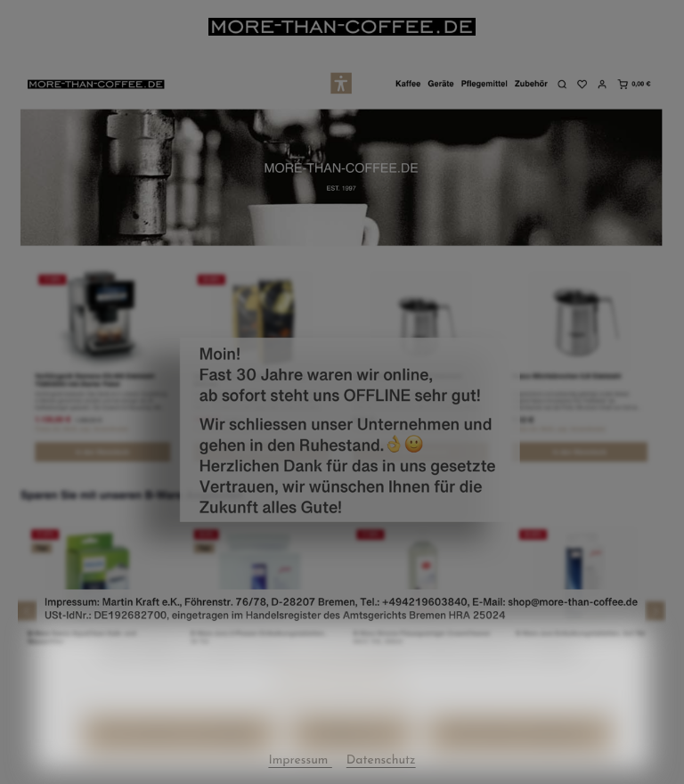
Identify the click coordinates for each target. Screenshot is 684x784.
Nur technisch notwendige (179, 759)
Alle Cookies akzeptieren (520, 759)
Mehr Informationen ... (342, 694)
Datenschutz (306, 720)
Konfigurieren (351, 759)
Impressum (383, 720)
